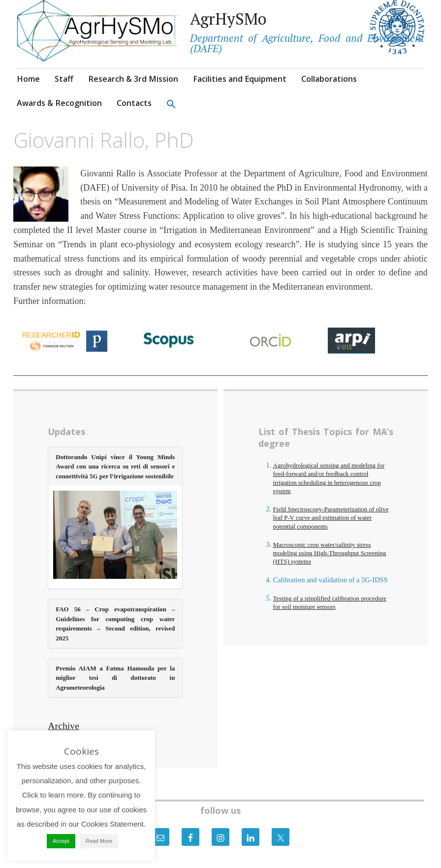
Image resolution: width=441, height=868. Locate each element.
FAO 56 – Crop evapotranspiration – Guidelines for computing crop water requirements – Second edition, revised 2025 (115, 623)
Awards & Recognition (59, 103)
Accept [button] (61, 841)
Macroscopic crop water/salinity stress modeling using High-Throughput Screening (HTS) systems (330, 553)
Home (28, 79)
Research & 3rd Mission (133, 79)
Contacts (134, 103)
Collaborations (329, 79)
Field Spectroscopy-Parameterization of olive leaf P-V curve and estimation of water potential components (331, 518)
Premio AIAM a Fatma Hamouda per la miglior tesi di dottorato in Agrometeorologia (115, 678)
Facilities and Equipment (240, 79)
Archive (63, 726)
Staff (64, 79)
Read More (99, 841)
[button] (171, 104)
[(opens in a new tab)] (115, 536)
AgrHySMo (228, 18)
